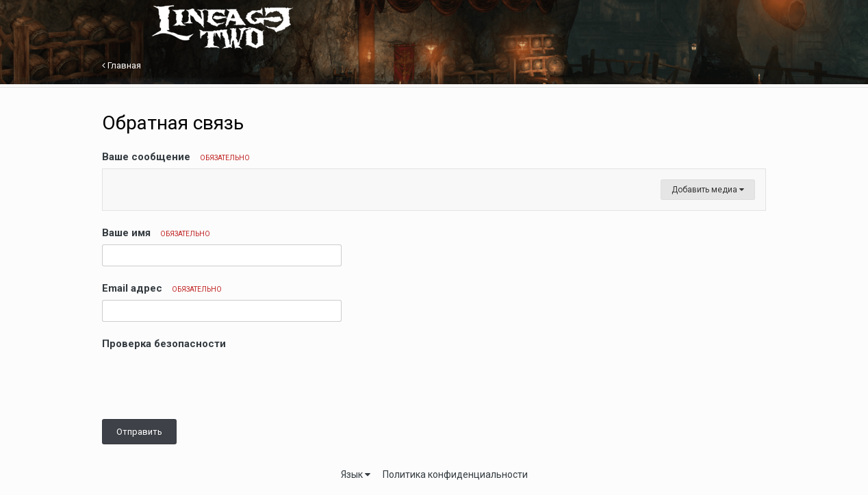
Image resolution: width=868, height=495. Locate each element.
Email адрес (162, 288)
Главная (122, 65)
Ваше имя (156, 233)
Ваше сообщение (176, 157)
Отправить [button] (139, 432)
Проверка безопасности (164, 344)
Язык (356, 474)
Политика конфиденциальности (455, 474)
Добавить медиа (708, 190)
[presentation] (206, 382)
